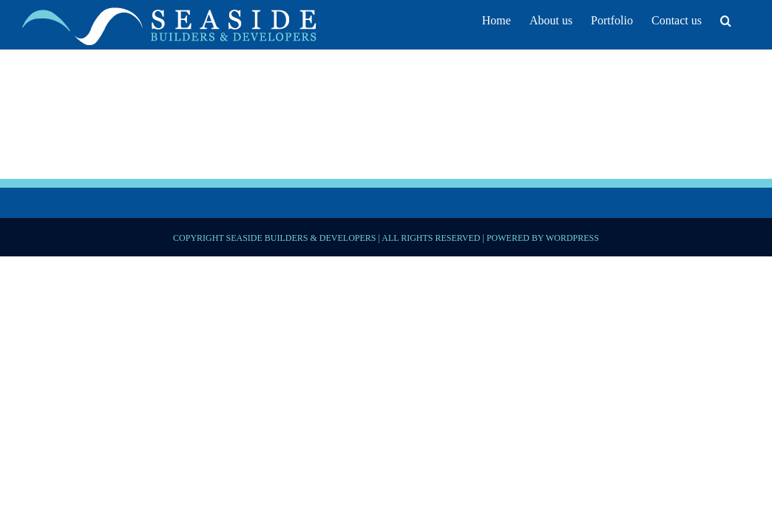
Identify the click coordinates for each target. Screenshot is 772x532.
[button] (744, 18)
